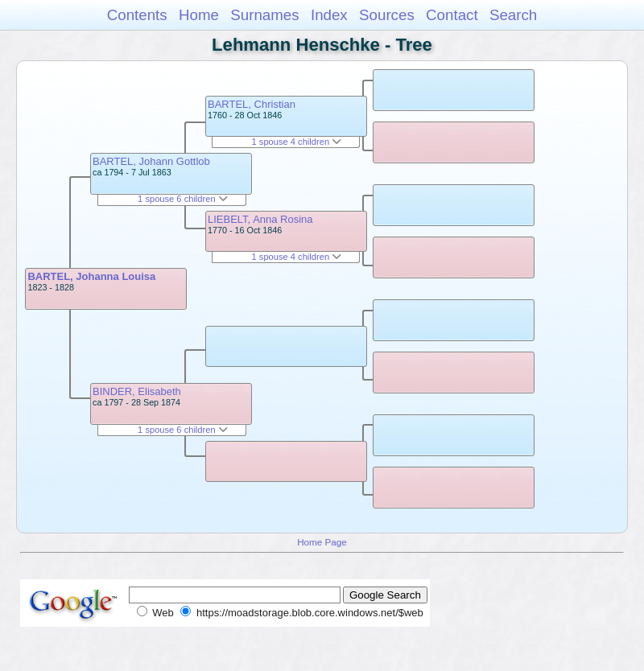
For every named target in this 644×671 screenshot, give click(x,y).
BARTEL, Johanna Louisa (91, 276)
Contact (452, 15)
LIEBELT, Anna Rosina (260, 219)
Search (513, 15)
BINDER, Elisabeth (137, 391)
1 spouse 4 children (297, 142)
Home (199, 15)
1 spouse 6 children (183, 199)
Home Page (322, 542)
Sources (387, 15)
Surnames (264, 15)
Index (329, 15)
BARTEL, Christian (252, 104)
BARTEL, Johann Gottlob (151, 161)
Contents (137, 15)
